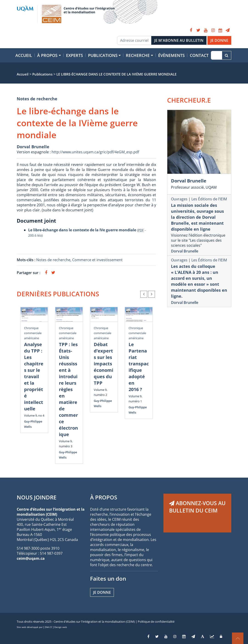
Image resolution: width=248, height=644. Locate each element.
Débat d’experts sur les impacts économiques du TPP (103, 364)
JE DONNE (219, 40)
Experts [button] (74, 55)
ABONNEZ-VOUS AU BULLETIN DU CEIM (197, 507)
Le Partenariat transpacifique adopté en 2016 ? (139, 367)
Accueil (24, 55)
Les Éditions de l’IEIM (209, 199)
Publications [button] (103, 55)
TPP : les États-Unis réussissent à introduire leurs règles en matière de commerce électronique (68, 389)
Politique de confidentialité (156, 622)
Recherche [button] (138, 55)
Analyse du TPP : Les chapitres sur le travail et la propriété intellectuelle (34, 377)
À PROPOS (104, 497)
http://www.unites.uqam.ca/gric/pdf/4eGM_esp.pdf (95, 152)
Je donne (102, 592)
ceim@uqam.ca (31, 558)
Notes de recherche (37, 99)
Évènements (171, 55)
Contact (199, 55)
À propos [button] (47, 55)
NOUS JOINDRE (37, 497)
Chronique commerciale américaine (33, 333)
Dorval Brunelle (33, 147)
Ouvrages (179, 199)
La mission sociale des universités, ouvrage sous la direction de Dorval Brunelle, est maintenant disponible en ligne (197, 217)
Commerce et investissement (97, 260)
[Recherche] (216, 55)
